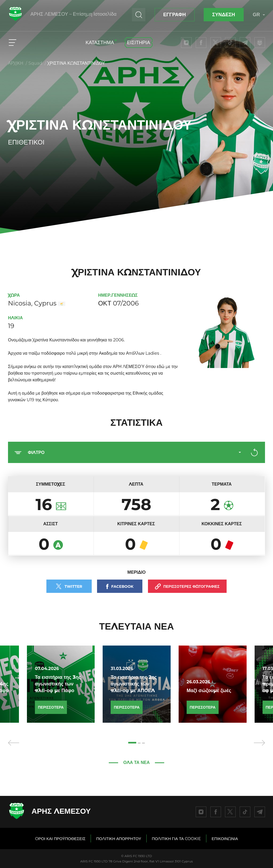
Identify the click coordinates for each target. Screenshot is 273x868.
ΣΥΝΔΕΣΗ (224, 15)
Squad (35, 63)
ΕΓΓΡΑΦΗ (174, 15)
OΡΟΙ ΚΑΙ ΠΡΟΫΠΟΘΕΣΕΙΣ (60, 839)
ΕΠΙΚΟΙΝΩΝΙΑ (225, 839)
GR (259, 15)
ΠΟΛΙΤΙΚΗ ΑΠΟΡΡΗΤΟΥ (119, 839)
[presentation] (14, 743)
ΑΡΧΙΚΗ (16, 63)
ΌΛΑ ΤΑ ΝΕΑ (137, 762)
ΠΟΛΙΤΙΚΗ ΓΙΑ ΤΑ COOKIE (176, 839)
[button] (132, 743)
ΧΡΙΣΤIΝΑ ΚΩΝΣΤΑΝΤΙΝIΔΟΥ (76, 63)
